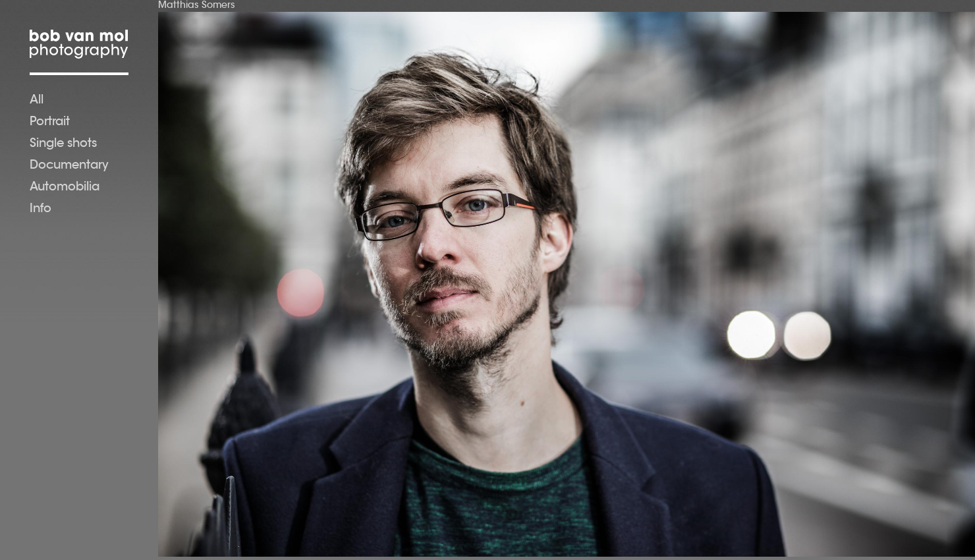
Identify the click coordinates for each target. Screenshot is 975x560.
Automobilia (65, 188)
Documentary (69, 166)
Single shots (63, 144)
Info (41, 210)
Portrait (50, 123)
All (37, 101)
